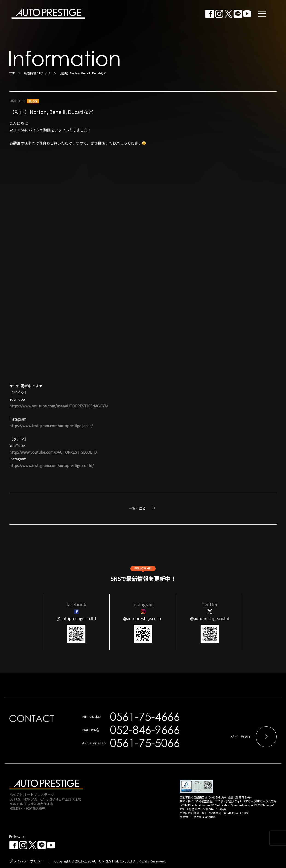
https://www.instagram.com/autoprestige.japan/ (51, 426)
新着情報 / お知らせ (37, 73)
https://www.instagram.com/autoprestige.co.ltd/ (52, 465)
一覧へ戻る (137, 508)
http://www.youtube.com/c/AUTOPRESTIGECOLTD (53, 452)
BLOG (33, 101)
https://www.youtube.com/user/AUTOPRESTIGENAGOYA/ (59, 406)
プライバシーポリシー (27, 861)
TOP (12, 73)
